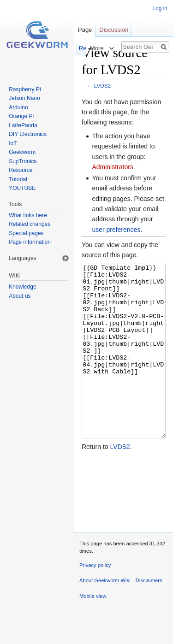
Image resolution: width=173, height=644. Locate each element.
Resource (21, 170)
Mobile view (93, 631)
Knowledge (22, 287)
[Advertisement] (124, 525)
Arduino (18, 107)
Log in (160, 8)
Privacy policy (95, 600)
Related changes (30, 224)
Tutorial (18, 179)
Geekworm (22, 152)
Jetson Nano (24, 98)
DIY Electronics (28, 134)
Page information (30, 242)
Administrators (112, 167)
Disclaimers (149, 615)
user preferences (116, 230)
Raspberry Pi (25, 89)
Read (79, 48)
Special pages (26, 233)
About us (20, 296)
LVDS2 (102, 86)
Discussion (114, 30)
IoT (13, 143)
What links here (28, 215)
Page (85, 30)
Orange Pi (21, 116)
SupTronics (23, 161)
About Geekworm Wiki (105, 615)
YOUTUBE (22, 188)
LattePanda (23, 125)
